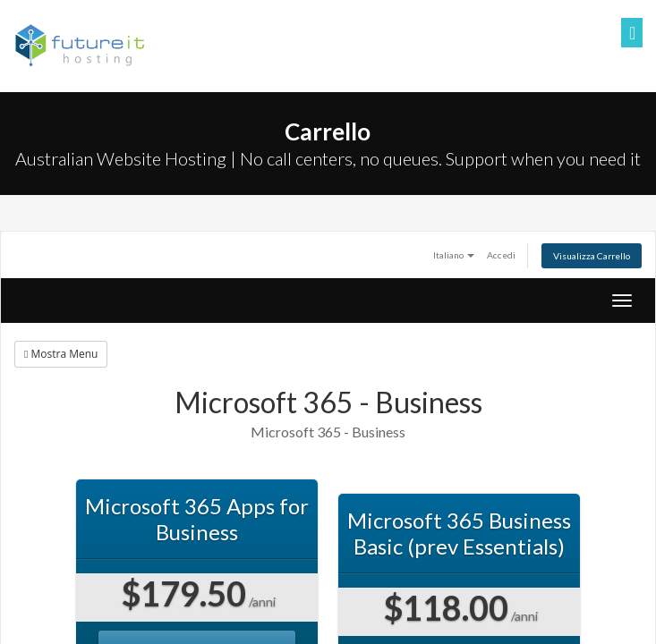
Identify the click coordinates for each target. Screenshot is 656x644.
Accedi (501, 255)
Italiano (454, 255)
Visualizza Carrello (592, 256)
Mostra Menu (61, 354)
